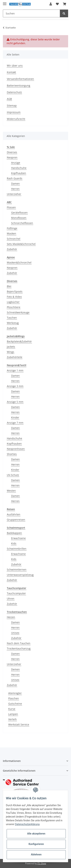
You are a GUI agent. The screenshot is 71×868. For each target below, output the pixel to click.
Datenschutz (14, 92)
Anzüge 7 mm (15, 423)
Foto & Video (14, 297)
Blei (9, 286)
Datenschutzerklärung (27, 824)
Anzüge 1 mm (15, 370)
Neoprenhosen (16, 449)
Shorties (12, 454)
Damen (15, 184)
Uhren (11, 599)
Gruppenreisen (16, 520)
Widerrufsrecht (16, 119)
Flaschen (14, 698)
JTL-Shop (42, 863)
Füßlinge (12, 228)
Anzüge (16, 163)
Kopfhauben (19, 173)
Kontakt (11, 72)
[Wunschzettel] (57, 4)
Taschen (12, 318)
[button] (51, 4)
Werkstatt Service (19, 724)
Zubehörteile (15, 357)
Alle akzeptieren (36, 834)
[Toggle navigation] (5, 2)
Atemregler (15, 693)
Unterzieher (14, 194)
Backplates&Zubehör (19, 341)
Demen (15, 669)
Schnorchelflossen (22, 223)
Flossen (11, 207)
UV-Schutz (13, 475)
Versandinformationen (20, 79)
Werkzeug (13, 323)
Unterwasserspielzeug (20, 575)
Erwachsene (18, 538)
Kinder (15, 417)
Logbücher (13, 302)
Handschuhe (19, 168)
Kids (14, 543)
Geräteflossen (19, 213)
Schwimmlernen (17, 570)
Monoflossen (19, 218)
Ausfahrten (14, 514)
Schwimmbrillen (17, 549)
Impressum (14, 112)
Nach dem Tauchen (19, 643)
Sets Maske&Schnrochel (21, 244)
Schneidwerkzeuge (18, 312)
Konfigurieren (36, 844)
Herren (15, 189)
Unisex (15, 633)
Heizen (11, 617)
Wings (11, 352)
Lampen (13, 714)
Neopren (12, 157)
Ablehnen (36, 854)
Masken (12, 233)
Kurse (12, 709)
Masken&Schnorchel (19, 262)
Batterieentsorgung (19, 86)
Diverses (12, 152)
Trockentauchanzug (19, 648)
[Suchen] (31, 13)
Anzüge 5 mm (15, 402)
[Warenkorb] (65, 4)
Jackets (11, 347)
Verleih (12, 719)
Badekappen (14, 533)
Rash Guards (15, 178)
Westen (11, 491)
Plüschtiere (14, 307)
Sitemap (12, 106)
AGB (9, 99)
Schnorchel (14, 239)
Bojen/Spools (15, 291)
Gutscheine (15, 704)
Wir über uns (15, 66)
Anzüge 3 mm (15, 386)
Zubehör (12, 249)
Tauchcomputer (16, 593)
